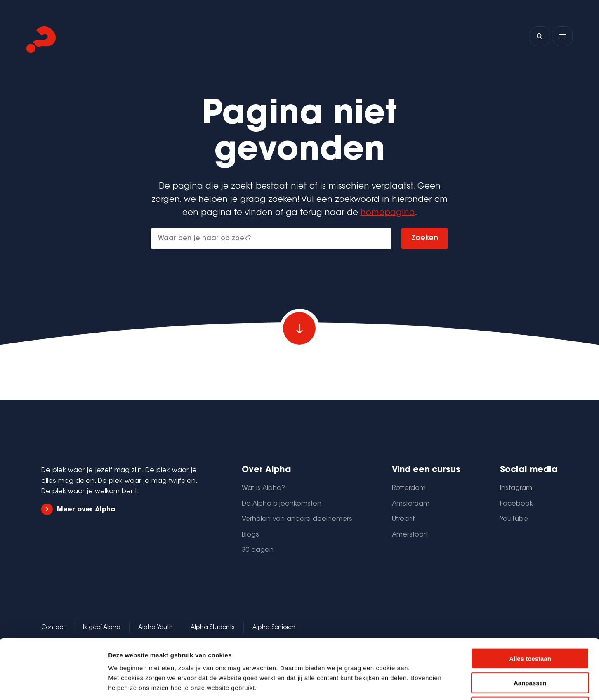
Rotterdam (409, 488)
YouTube (514, 519)
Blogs (250, 535)
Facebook (516, 504)
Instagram (516, 488)
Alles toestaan (530, 599)
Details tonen (446, 684)
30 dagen (258, 550)
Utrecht (403, 519)
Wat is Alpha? (263, 488)
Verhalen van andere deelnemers (297, 519)
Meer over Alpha (78, 510)
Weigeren (530, 647)
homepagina (388, 213)
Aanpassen (530, 623)
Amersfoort (410, 535)
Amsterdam (411, 504)
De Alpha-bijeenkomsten (282, 504)
